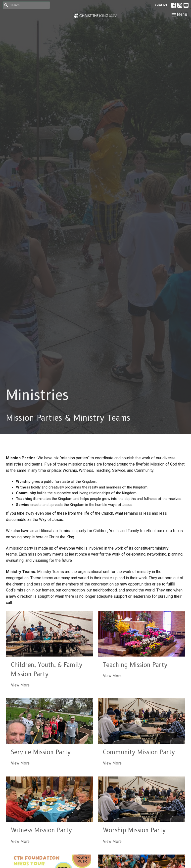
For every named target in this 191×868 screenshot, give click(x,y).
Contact (161, 5)
